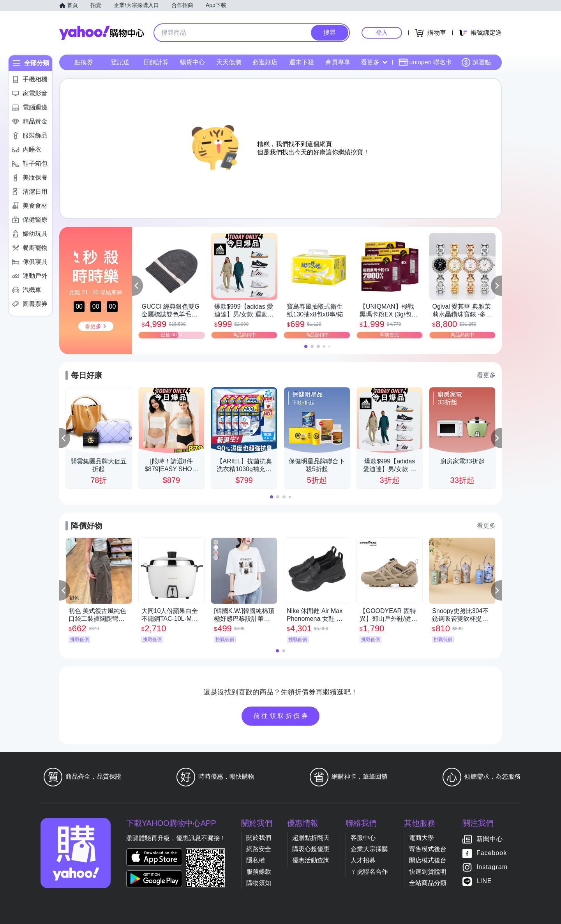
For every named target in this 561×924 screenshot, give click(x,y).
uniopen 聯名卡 (425, 62)
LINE (484, 881)
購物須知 (259, 883)
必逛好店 (265, 62)
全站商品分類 (428, 883)
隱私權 (256, 860)
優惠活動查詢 (311, 860)
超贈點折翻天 (311, 838)
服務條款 (259, 872)
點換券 (84, 62)
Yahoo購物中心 (102, 33)
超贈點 (476, 62)
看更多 (374, 62)
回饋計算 (156, 62)
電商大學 (422, 838)
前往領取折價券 (282, 716)
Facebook (492, 853)
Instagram (492, 867)
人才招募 (363, 860)
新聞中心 (490, 839)
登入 (382, 33)
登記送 (120, 62)
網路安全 (259, 849)
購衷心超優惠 (311, 849)
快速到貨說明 (428, 872)
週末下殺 (302, 62)
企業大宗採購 (369, 849)
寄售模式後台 (428, 849)
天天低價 (229, 62)
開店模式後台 (428, 860)
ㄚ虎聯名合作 (369, 872)
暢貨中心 (192, 62)
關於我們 (259, 838)
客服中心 (363, 838)
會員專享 (338, 62)
